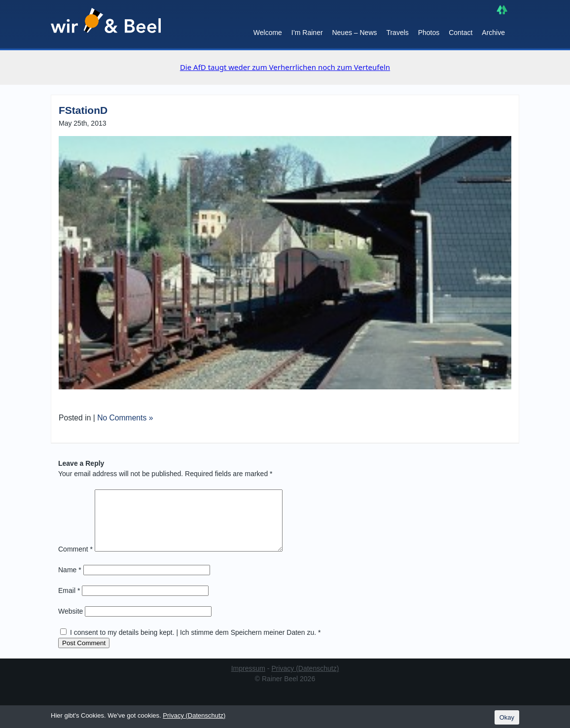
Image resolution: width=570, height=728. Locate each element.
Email (69, 602)
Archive (493, 33)
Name (70, 582)
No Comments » (125, 418)
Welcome (268, 33)
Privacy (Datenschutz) (305, 680)
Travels (397, 33)
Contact (461, 33)
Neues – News (354, 33)
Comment (75, 561)
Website (71, 623)
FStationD (83, 110)
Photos (429, 33)
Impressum (248, 680)
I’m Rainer (307, 33)
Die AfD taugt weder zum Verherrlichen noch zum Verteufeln (285, 67)
